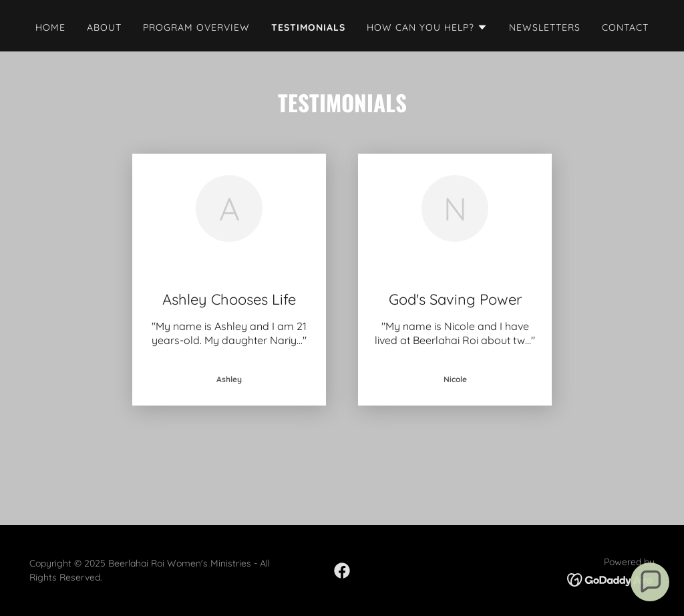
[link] (342, 571)
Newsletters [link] (545, 27)
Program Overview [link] (196, 27)
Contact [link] (625, 27)
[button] (427, 27)
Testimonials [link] (308, 27)
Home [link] (50, 27)
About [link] (104, 27)
